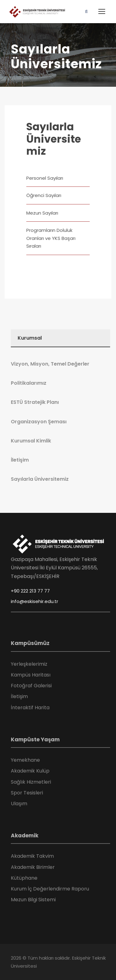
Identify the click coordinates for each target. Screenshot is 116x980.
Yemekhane (25, 760)
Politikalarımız (29, 383)
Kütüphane (24, 878)
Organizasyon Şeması (39, 422)
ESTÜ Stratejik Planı (35, 402)
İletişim (20, 460)
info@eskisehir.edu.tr (34, 601)
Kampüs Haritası (31, 675)
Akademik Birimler (33, 867)
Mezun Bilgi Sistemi (33, 900)
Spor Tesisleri (27, 793)
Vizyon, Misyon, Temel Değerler (50, 364)
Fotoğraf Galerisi (31, 686)
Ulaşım (19, 804)
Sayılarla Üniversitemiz (54, 139)
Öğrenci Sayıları (44, 195)
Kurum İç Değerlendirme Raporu (50, 889)
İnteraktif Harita (30, 708)
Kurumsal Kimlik (31, 441)
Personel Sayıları (45, 178)
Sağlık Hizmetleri (31, 782)
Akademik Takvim (32, 856)
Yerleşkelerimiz (29, 664)
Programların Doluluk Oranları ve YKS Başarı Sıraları (51, 238)
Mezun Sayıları (42, 213)
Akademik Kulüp (30, 771)
